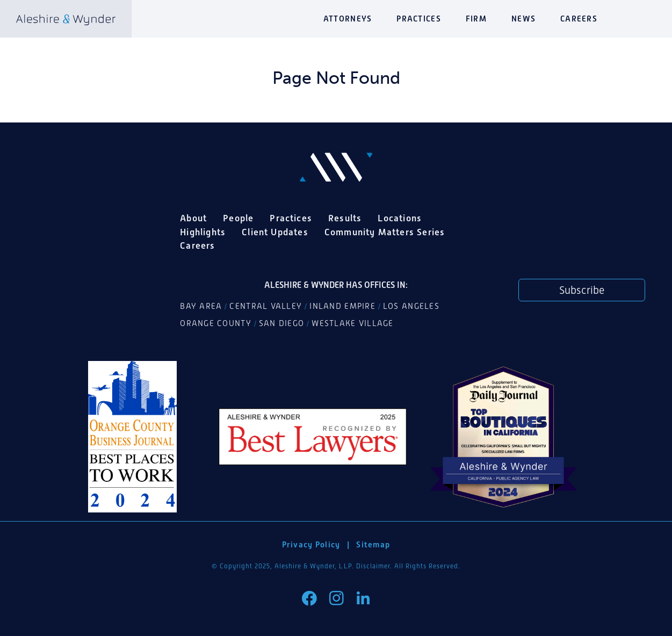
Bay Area (201, 306)
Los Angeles (411, 306)
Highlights (203, 232)
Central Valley (266, 306)
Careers (579, 19)
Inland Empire (342, 306)
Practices (418, 19)
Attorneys (348, 19)
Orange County (216, 323)
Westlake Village (352, 323)
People (238, 218)
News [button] (523, 19)
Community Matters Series (385, 232)
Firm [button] (476, 19)
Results (345, 218)
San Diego (281, 323)
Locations (400, 218)
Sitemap (373, 544)
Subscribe (582, 290)
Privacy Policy (311, 544)
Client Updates (275, 232)
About (193, 218)
